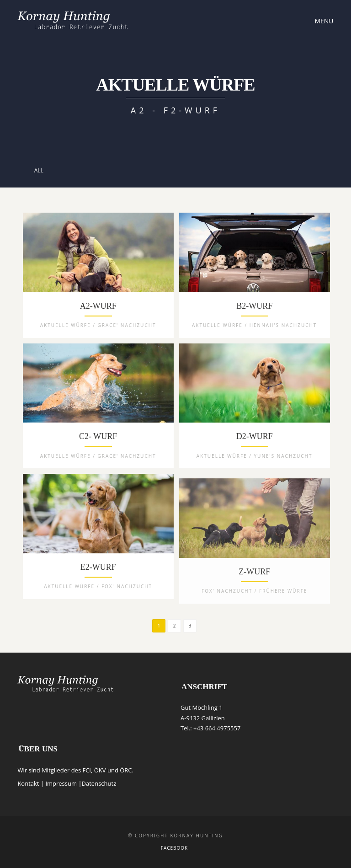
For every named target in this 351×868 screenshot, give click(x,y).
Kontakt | (31, 783)
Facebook (174, 848)
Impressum (61, 783)
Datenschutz (99, 783)
